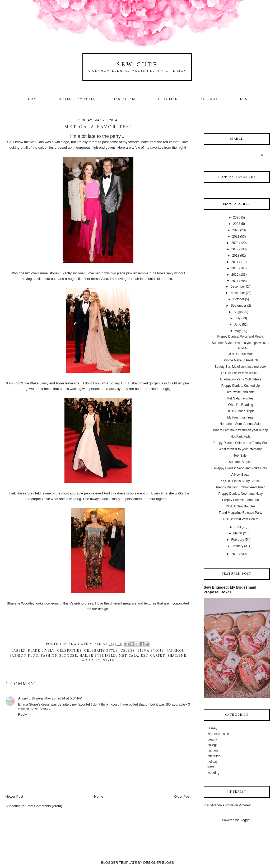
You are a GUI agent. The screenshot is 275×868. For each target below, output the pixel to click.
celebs (128, 651)
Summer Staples (241, 462)
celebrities (69, 651)
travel (211, 767)
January (238, 546)
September (239, 306)
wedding (214, 773)
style (109, 660)
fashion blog (24, 656)
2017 (235, 262)
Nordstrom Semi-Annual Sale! (241, 424)
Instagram (125, 99)
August (238, 312)
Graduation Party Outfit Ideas (241, 379)
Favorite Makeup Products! (241, 360)
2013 (235, 554)
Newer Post (14, 796)
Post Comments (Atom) (44, 806)
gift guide (214, 756)
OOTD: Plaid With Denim (241, 519)
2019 (235, 249)
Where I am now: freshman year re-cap (240, 430)
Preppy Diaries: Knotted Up (241, 386)
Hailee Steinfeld (98, 656)
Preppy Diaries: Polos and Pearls (240, 337)
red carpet (153, 656)
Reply (23, 714)
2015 (235, 275)
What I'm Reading (241, 405)
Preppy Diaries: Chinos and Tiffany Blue (241, 443)
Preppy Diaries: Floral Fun (241, 500)
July (238, 318)
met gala (128, 656)
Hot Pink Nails (241, 437)
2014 (235, 281)
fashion (175, 651)
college (213, 745)
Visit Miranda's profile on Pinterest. (228, 805)
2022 (236, 230)
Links (242, 99)
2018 (236, 256)
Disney (213, 728)
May (238, 331)
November (238, 293)
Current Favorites (76, 99)
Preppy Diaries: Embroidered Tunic (240, 487)
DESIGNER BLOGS (159, 863)
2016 (235, 268)
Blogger (245, 820)
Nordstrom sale (218, 734)
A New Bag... (241, 475)
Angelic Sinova (31, 698)
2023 (237, 224)
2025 (237, 217)
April (238, 527)
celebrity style (101, 651)
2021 (236, 237)
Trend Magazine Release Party (241, 513)
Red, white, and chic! (241, 392)
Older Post (182, 796)
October (239, 299)
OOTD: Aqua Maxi (241, 354)
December (238, 287)
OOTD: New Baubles (240, 506)
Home (33, 99)
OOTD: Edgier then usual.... (240, 373)
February (238, 540)
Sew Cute (137, 65)
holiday (213, 762)
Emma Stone (151, 651)
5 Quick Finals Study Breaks (241, 481)
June (238, 325)
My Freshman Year (241, 417)
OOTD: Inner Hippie (240, 411)
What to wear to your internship (240, 449)
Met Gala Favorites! (241, 398)
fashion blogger (59, 656)
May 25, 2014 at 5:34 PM (63, 698)
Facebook (208, 99)
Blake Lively (41, 651)
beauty (212, 739)
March (238, 533)
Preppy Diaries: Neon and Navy (240, 494)
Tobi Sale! (241, 456)
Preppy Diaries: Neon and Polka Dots (241, 468)
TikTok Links (167, 99)
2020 (235, 243)
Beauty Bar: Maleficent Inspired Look (240, 367)
